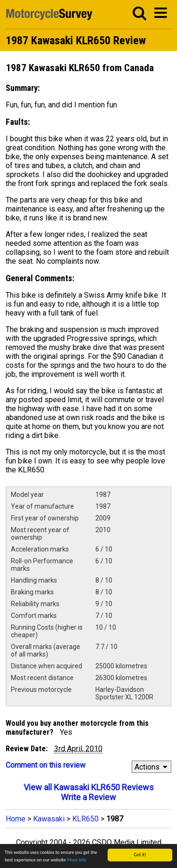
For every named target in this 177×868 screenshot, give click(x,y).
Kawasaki (49, 819)
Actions (152, 767)
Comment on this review (46, 765)
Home (16, 819)
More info (77, 860)
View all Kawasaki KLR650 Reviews (89, 787)
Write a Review (88, 797)
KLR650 (85, 819)
